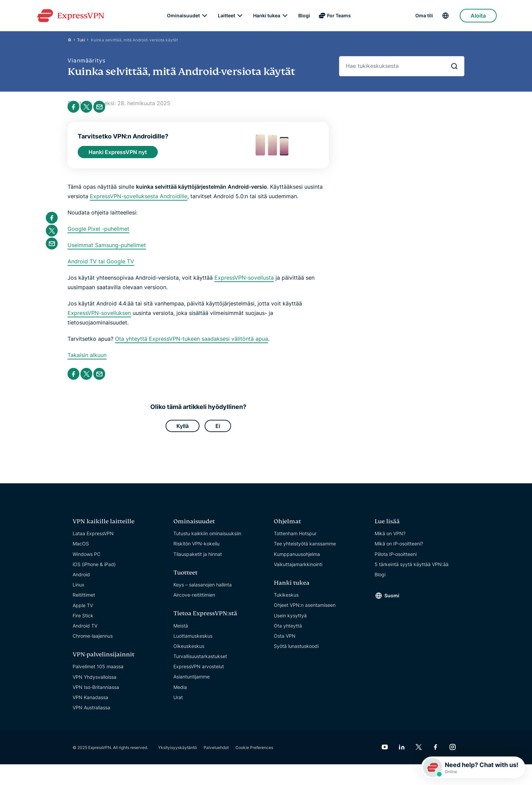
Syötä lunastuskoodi (296, 652)
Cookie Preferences (254, 753)
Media (180, 693)
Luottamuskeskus (193, 642)
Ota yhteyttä (288, 631)
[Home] (72, 43)
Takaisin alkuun (87, 359)
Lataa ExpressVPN (93, 539)
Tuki (81, 43)
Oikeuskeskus (189, 652)
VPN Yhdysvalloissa (94, 683)
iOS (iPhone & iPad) (94, 570)
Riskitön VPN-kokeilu (196, 550)
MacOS (81, 550)
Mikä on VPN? (390, 539)
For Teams (339, 17)
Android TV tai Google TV (101, 266)
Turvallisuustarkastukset (200, 662)
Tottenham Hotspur (295, 539)
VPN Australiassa (91, 714)
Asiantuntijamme (192, 683)
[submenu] (205, 17)
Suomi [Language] (392, 601)
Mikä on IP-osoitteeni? (399, 550)
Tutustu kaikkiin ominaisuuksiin (207, 539)
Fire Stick (83, 621)
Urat (178, 703)
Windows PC (87, 560)
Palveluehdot (216, 753)
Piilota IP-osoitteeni (396, 560)
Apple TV (83, 611)
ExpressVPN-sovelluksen (99, 317)
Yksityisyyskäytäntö (177, 753)
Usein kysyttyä (290, 621)
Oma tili (424, 17)
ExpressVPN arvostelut (199, 672)
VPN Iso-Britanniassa (96, 693)
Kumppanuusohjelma (297, 560)
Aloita (478, 17)
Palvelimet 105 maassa (98, 672)
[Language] (451, 17)
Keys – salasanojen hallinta (203, 591)
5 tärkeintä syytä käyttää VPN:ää (412, 570)
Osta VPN (285, 642)
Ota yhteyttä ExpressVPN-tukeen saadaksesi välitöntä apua (192, 343)
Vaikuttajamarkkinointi (298, 570)
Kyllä (183, 431)
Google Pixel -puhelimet (98, 233)
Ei (218, 431)
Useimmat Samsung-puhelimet (107, 249)
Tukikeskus (286, 601)
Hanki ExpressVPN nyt (118, 155)
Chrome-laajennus (93, 642)
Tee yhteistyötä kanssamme (305, 550)
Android (81, 581)
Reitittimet (84, 601)
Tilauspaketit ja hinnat (198, 560)
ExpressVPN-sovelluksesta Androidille (139, 201)
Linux (79, 591)
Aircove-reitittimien (194, 601)
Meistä (181, 631)
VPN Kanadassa (90, 703)
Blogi (304, 17)
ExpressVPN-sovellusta (244, 282)
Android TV (85, 632)
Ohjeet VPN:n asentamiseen (305, 611)
